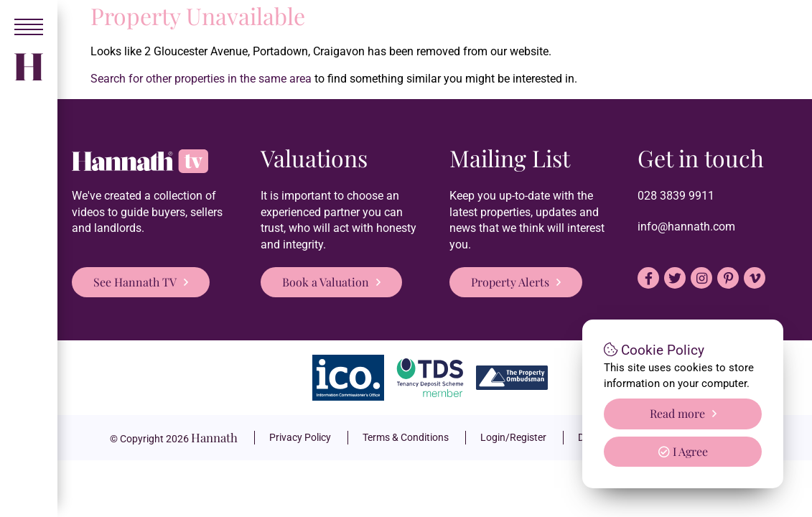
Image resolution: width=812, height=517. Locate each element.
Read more (677, 413)
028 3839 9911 (676, 196)
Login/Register (513, 437)
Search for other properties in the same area (201, 79)
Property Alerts (510, 282)
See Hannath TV (135, 282)
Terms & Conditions (406, 437)
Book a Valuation (326, 282)
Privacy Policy (300, 437)
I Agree (683, 451)
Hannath (214, 437)
